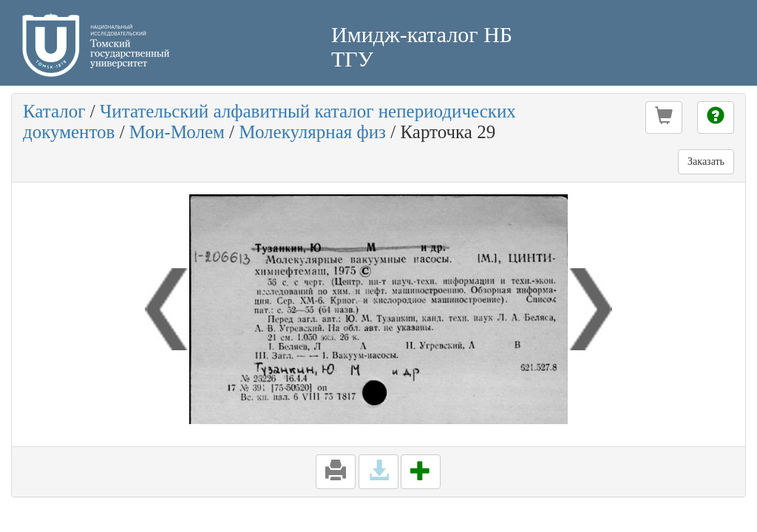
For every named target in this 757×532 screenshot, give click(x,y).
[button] (664, 117)
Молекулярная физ (312, 132)
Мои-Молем (177, 132)
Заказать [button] (706, 161)
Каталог (54, 111)
